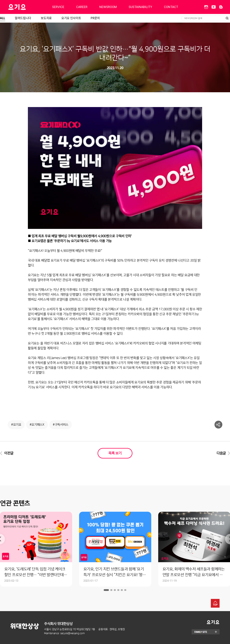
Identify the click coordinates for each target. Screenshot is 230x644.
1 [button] (106, 590)
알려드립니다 (23, 18)
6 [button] (125, 590)
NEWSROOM (108, 7)
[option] (115, 549)
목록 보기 (115, 453)
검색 (227, 18)
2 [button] (111, 590)
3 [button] (115, 590)
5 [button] (122, 590)
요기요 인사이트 (71, 18)
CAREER (82, 7)
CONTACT (171, 7)
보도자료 (46, 18)
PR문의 (95, 18)
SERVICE (58, 7)
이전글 (9, 453)
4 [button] (118, 590)
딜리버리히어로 (26, 7)
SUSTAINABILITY (140, 7)
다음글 (221, 453)
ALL (3, 18)
